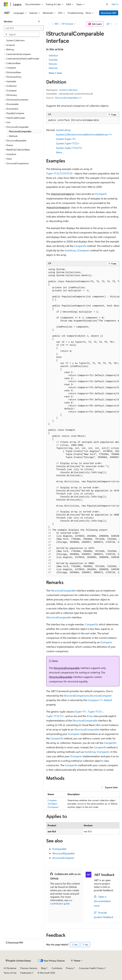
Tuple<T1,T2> (95, 711)
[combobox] (24, 28)
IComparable (59, 849)
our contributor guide (61, 902)
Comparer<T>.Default (100, 700)
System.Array (63, 130)
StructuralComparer (63, 858)
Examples (53, 60)
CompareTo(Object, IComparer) (53, 804)
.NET (56, 24)
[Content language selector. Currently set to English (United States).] (18, 961)
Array (90, 716)
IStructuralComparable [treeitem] (20, 131)
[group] (83, 421)
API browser (68, 24)
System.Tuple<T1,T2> (68, 143)
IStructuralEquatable (61, 677)
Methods (53, 68)
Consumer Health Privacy (91, 968)
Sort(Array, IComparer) (77, 250)
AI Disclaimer (10, 968)
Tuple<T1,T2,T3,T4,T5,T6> (60, 173)
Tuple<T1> (81, 711)
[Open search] (107, 4)
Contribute (57, 968)
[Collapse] (39, 21)
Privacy (69, 968)
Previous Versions (29, 968)
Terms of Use (10, 973)
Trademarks (26, 973)
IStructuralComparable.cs (67, 98)
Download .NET (109, 13)
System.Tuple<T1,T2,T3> (69, 148)
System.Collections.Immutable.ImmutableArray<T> (84, 134)
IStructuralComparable (63, 590)
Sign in (115, 4)
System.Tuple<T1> (66, 139)
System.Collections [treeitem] (15, 40)
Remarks (53, 64)
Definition (53, 55)
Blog (43, 968)
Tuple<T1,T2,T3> (55, 716)
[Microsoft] (6, 4)
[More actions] (117, 24)
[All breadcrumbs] (49, 24)
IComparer (101, 194)
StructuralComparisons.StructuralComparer (88, 696)
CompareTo (80, 246)
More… (60, 152)
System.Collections (68, 90)
